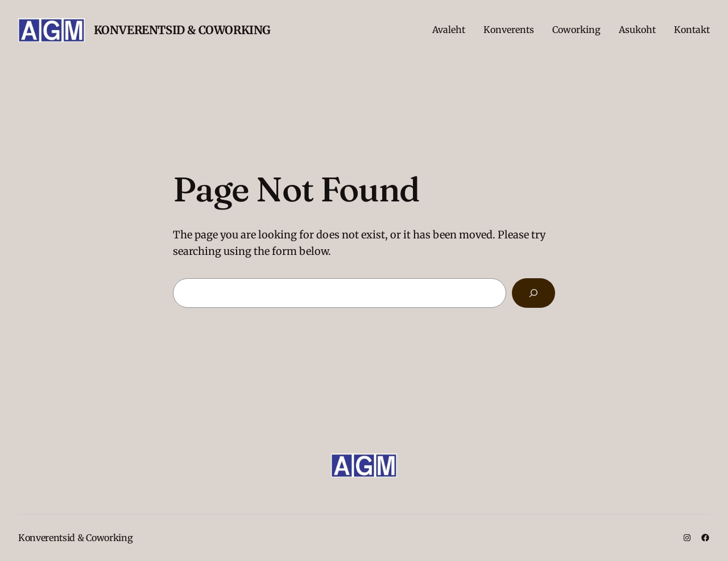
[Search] (533, 293)
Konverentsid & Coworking (182, 30)
